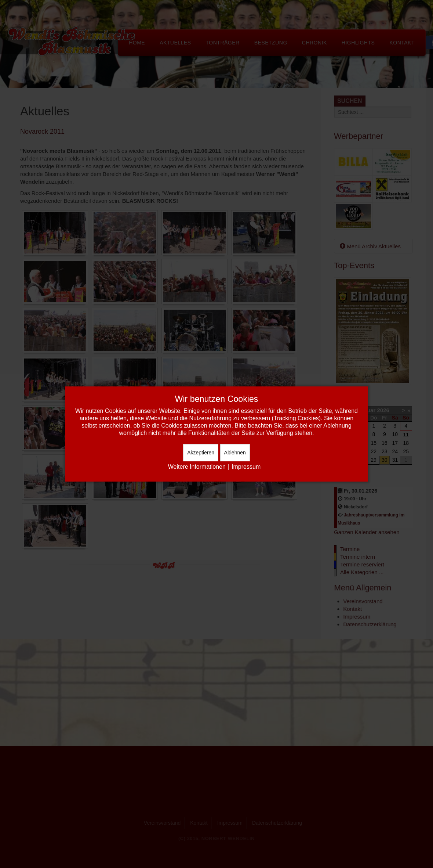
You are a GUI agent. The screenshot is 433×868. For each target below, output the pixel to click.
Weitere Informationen (197, 467)
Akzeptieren (201, 453)
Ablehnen (235, 453)
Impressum (246, 467)
